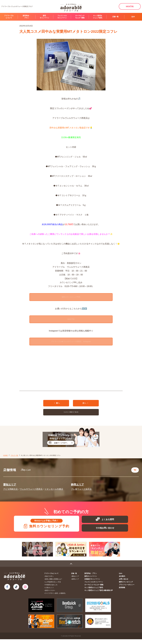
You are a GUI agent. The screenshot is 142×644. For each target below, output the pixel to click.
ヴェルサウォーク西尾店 (31, 492)
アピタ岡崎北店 (10, 492)
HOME (5, 459)
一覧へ (134, 473)
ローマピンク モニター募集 (80, 17)
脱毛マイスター (51, 595)
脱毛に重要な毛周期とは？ (54, 584)
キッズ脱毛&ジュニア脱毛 (98, 17)
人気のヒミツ (50, 592)
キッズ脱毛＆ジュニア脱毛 (96, 592)
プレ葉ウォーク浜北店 (81, 492)
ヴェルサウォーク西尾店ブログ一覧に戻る (71, 416)
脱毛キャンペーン (44, 17)
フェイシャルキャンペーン (62, 17)
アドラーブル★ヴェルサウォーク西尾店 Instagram (71, 345)
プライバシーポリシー (127, 589)
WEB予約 (130, 6)
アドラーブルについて (9, 17)
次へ (85, 407)
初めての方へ (50, 581)
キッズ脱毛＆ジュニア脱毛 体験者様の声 (101, 595)
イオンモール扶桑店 (54, 492)
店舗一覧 (115, 17)
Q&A (133, 17)
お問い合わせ (124, 584)
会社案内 (123, 581)
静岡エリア (77, 487)
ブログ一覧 (14, 459)
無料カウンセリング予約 (71, 298)
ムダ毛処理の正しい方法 (54, 587)
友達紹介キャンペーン (95, 584)
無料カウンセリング (126, 587)
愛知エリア (10, 487)
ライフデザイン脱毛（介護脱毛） (57, 598)
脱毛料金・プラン (27, 17)
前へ (57, 407)
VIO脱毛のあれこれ (52, 589)
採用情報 (123, 592)
